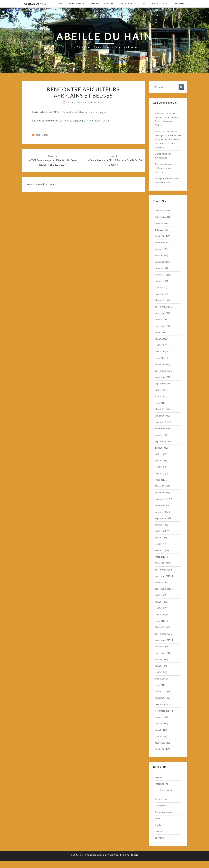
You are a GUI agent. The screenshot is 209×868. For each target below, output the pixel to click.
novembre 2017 (163, 505)
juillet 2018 (161, 454)
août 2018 (160, 448)
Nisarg (135, 855)
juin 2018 (159, 460)
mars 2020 (160, 358)
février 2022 (161, 275)
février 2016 (161, 627)
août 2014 (160, 723)
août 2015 (160, 659)
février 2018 (161, 486)
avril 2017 (160, 550)
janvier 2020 (161, 364)
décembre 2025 (162, 210)
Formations (94, 4)
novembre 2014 (163, 711)
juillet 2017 (161, 531)
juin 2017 (159, 538)
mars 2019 (160, 403)
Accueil (61, 4)
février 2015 (161, 691)
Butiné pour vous (129, 4)
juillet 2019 (161, 390)
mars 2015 (160, 685)
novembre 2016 (163, 576)
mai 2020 (159, 345)
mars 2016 (160, 621)
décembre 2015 (162, 634)
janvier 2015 (161, 698)
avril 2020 (160, 351)
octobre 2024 (162, 223)
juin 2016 (159, 602)
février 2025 (161, 217)
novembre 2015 (163, 640)
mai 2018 (159, 467)
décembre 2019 (162, 371)
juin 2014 (159, 730)
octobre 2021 (162, 281)
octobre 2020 (162, 319)
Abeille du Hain (35, 4)
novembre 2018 (163, 429)
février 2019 (161, 409)
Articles (167, 4)
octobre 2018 (162, 435)
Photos (155, 4)
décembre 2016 (162, 570)
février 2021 (161, 300)
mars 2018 (160, 480)
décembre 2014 (162, 704)
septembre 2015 (163, 653)
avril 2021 (160, 294)
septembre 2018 (163, 441)
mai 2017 (159, 544)
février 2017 (161, 563)
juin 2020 (159, 339)
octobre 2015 (162, 647)
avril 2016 (160, 614)
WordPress (114, 855)
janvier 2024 (161, 236)
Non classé (42, 135)
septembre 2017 (163, 518)
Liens (144, 4)
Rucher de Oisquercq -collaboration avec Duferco (166, 168)
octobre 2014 (162, 717)
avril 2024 (160, 230)
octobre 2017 (162, 512)
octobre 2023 (162, 249)
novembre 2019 (163, 377)
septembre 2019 (163, 384)
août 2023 (160, 255)
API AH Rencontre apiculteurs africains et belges (80, 112)
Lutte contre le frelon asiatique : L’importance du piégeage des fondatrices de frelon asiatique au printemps (168, 139)
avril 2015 (160, 679)
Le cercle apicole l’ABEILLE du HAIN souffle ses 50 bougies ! (114, 161)
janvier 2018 (161, 493)
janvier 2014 (161, 749)
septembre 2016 (163, 589)
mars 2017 (160, 557)
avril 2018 (160, 473)
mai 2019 (159, 396)
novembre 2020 (163, 313)
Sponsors (180, 4)
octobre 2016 (162, 582)
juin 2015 (159, 666)
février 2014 (161, 743)
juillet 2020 (161, 332)
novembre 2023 (163, 243)
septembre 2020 (163, 326)
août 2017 (160, 525)
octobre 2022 (162, 268)
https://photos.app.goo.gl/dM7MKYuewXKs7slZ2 (83, 121)
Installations (76, 4)
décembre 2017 (162, 499)
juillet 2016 (161, 595)
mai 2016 (159, 608)
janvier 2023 (161, 262)
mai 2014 (159, 736)
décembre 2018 (162, 422)
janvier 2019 (161, 416)
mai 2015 (159, 672)
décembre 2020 (162, 307)
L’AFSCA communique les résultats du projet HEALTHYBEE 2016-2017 (52, 161)
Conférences (111, 4)
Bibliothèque (166, 790)
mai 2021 (159, 287)
